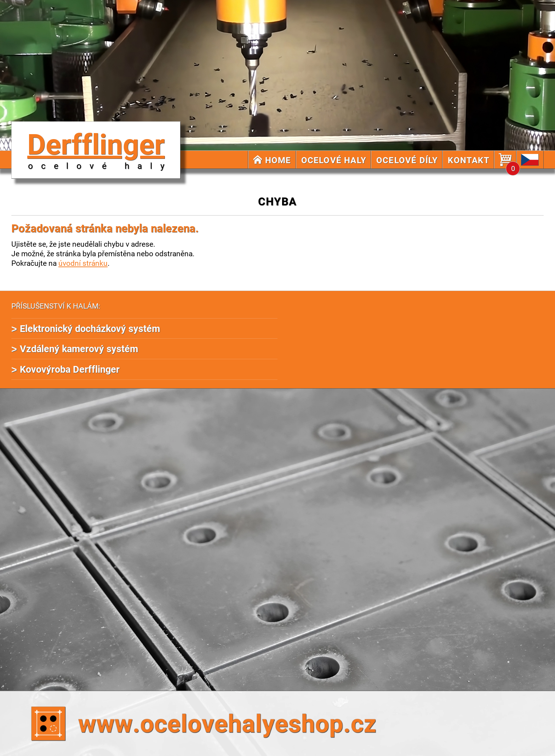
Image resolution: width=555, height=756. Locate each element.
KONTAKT (468, 160)
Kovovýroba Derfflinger (70, 369)
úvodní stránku (83, 263)
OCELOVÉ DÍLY (407, 160)
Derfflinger (100, 148)
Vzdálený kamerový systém (79, 348)
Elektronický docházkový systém (90, 328)
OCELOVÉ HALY (334, 160)
